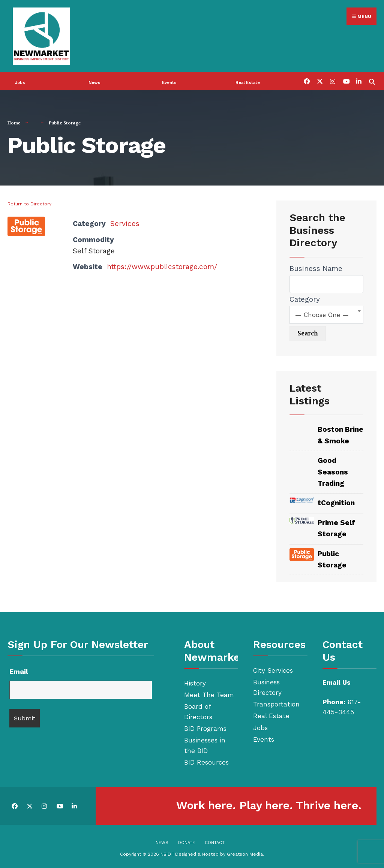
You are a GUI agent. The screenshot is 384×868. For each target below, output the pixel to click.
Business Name (316, 267)
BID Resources (206, 761)
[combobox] (326, 314)
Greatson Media (245, 853)
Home (14, 122)
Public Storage (332, 558)
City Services (273, 669)
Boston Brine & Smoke (340, 434)
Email (19, 670)
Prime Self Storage (336, 527)
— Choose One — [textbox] (322, 314)
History (195, 682)
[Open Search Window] (372, 80)
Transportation (276, 703)
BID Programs (205, 727)
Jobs (20, 82)
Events (169, 82)
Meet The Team (209, 694)
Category (305, 298)
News (94, 82)
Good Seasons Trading (333, 471)
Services (125, 222)
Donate (187, 842)
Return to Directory (29, 203)
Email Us (337, 681)
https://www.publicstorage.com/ (162, 266)
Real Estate (248, 82)
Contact (215, 842)
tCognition (336, 502)
